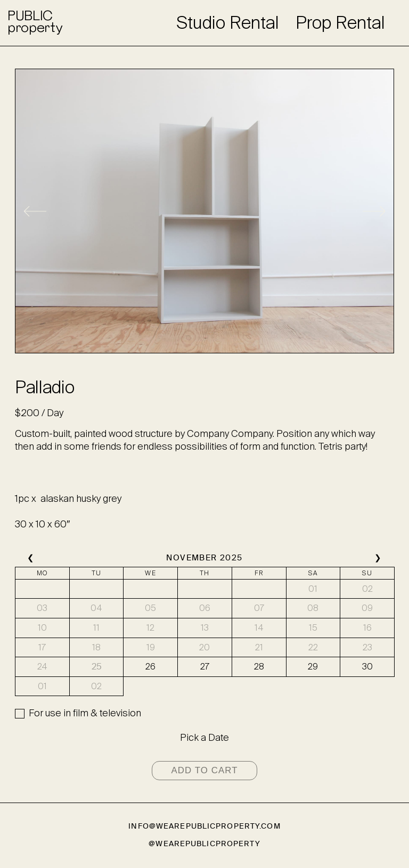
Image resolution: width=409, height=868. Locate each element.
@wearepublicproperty (204, 844)
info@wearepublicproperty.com (204, 826)
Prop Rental (340, 23)
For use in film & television (85, 713)
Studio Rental (228, 23)
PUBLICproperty (35, 23)
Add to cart (204, 770)
